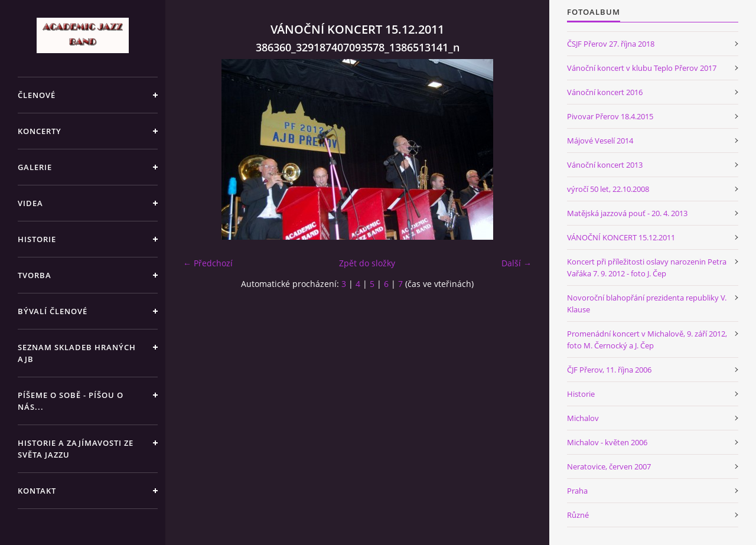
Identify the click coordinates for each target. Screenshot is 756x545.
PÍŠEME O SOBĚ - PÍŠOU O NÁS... (71, 401)
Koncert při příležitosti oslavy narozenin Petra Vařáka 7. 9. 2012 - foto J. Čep (647, 267)
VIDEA (30, 203)
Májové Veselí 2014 (600, 141)
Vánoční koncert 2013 (605, 165)
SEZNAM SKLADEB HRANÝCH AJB (77, 353)
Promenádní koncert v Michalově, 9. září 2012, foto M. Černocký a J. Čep (647, 340)
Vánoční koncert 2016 (605, 92)
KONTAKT (37, 491)
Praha (577, 491)
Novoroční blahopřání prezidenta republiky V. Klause (647, 303)
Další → (517, 263)
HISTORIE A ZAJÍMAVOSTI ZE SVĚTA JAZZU (76, 449)
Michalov (583, 418)
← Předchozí (208, 263)
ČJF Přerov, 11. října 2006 (609, 370)
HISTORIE (37, 239)
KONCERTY (40, 131)
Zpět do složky (367, 263)
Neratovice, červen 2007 (609, 466)
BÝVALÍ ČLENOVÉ (53, 311)
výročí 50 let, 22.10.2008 (608, 189)
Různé (578, 515)
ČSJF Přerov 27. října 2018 (611, 44)
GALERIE (35, 167)
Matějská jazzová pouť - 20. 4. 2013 (627, 213)
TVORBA (35, 275)
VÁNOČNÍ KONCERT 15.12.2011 (621, 237)
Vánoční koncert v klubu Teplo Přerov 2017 (642, 68)
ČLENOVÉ (37, 95)
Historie (581, 394)
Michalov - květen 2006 (607, 442)
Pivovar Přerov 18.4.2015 (610, 116)
